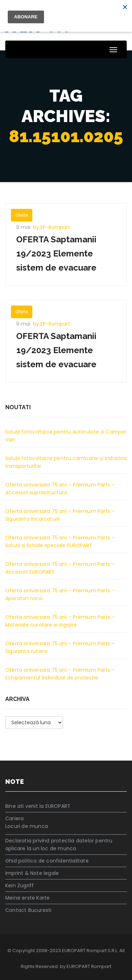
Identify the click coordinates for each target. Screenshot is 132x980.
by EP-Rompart (52, 227)
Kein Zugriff (20, 885)
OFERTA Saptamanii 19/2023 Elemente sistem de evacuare (56, 253)
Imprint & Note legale (32, 873)
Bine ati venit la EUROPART (38, 806)
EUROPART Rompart (89, 966)
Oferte (22, 215)
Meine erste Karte (27, 898)
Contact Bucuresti (28, 910)
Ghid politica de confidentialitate (47, 861)
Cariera (14, 818)
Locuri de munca (27, 826)
